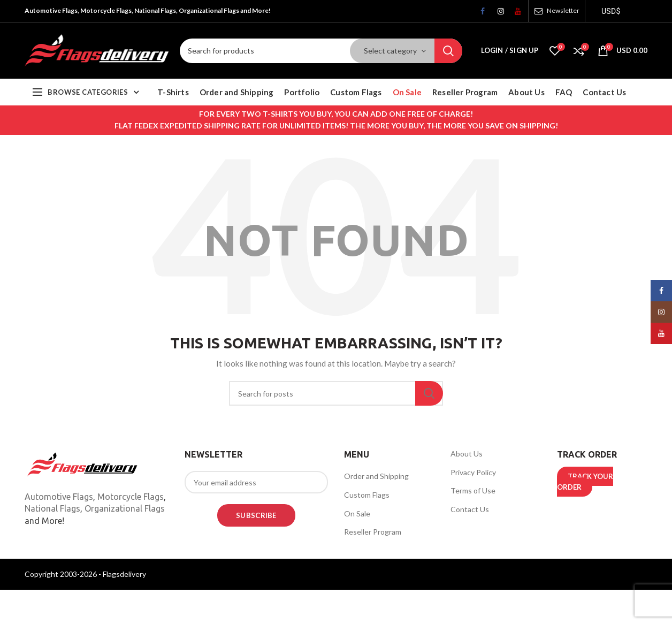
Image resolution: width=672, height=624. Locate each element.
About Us (467, 454)
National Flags (52, 508)
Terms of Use (473, 490)
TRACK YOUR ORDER (585, 482)
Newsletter (563, 10)
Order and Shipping (376, 476)
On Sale (357, 513)
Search (448, 51)
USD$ (611, 11)
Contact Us (470, 509)
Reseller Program (373, 532)
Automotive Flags (59, 497)
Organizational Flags (125, 508)
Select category (390, 51)
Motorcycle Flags (131, 497)
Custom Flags (367, 495)
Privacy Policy (473, 472)
